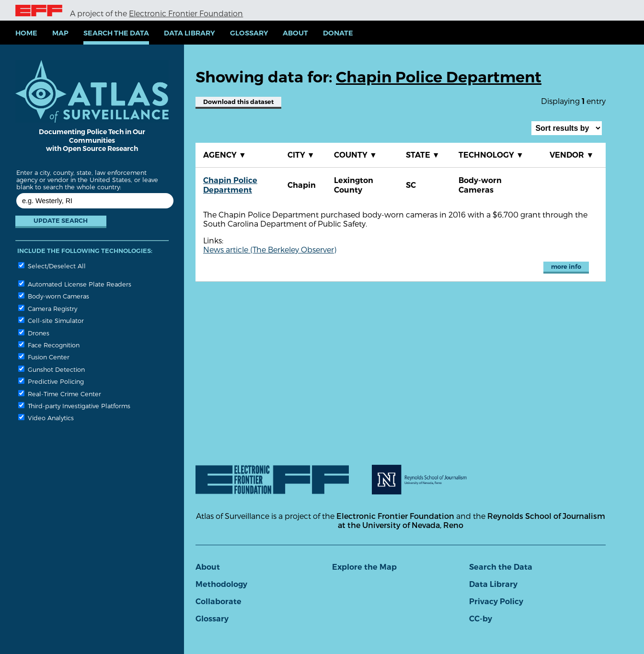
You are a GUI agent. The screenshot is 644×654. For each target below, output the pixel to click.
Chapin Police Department (230, 185)
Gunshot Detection (52, 369)
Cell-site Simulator (51, 320)
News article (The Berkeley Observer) (270, 249)
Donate (338, 33)
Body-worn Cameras (54, 296)
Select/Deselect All (52, 266)
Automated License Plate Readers (75, 284)
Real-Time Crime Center (60, 394)
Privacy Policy (496, 602)
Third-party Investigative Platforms (74, 406)
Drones (34, 333)
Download (238, 102)
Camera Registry (48, 308)
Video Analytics (46, 418)
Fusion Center (44, 357)
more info (566, 267)
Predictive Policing (51, 381)
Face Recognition (49, 345)
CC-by (481, 619)
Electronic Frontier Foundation (186, 13)
